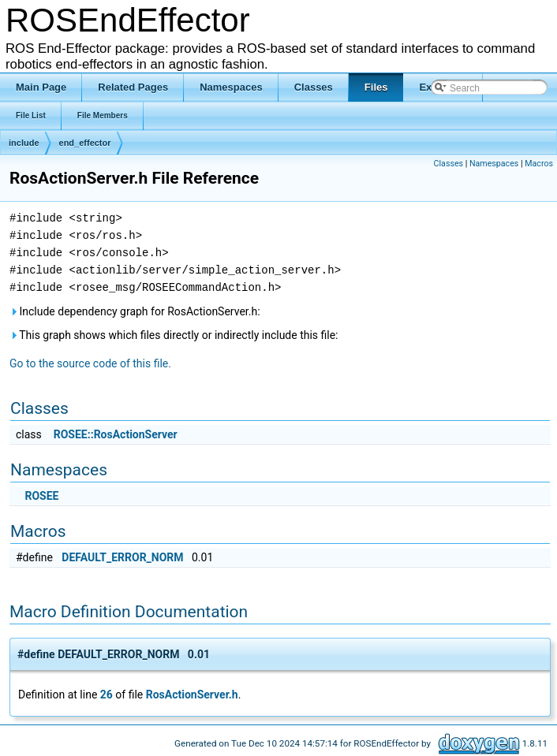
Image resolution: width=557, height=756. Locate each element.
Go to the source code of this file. (90, 363)
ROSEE (41, 496)
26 (107, 695)
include (24, 143)
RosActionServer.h (192, 695)
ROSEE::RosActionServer (116, 434)
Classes (449, 164)
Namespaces (494, 164)
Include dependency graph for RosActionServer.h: (135, 311)
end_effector (85, 143)
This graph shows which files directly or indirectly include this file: (174, 335)
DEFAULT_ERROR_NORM (122, 557)
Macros (539, 164)
